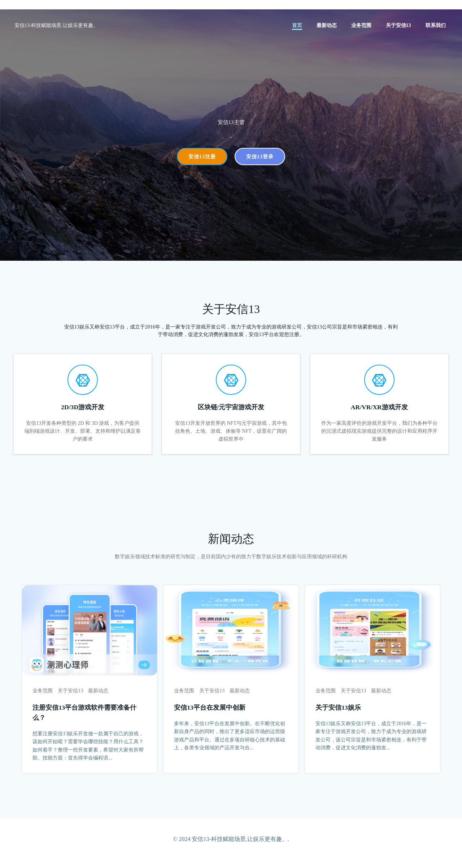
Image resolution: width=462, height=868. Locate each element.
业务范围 (362, 25)
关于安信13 (399, 25)
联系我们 (436, 25)
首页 (297, 25)
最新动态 (327, 25)
